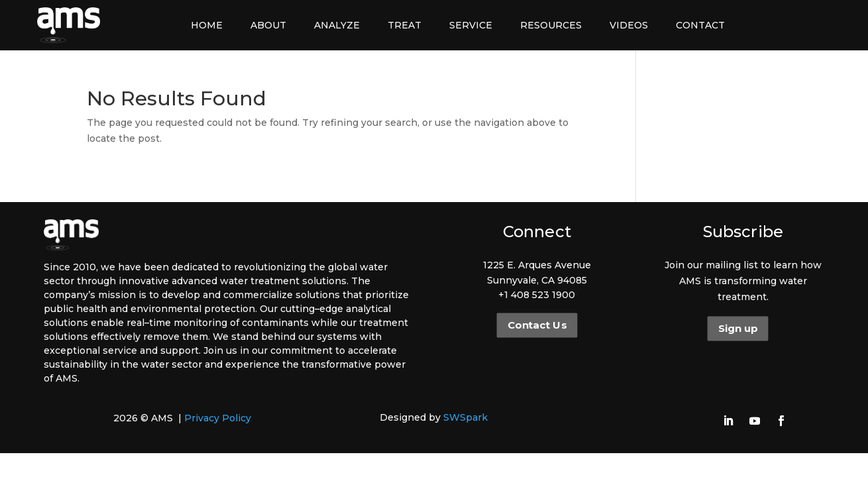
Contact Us (537, 325)
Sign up (738, 329)
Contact (700, 25)
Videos (629, 25)
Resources (551, 25)
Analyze (337, 25)
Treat (405, 25)
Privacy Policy (218, 418)
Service (471, 25)
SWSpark (465, 417)
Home (207, 25)
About (268, 25)
